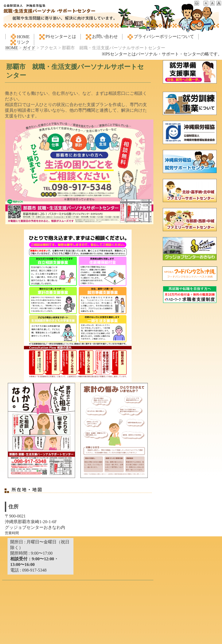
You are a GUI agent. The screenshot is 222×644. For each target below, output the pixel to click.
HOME (20, 37)
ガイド (29, 48)
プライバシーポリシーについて (160, 37)
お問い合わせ (101, 37)
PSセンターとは (57, 37)
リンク (20, 43)
